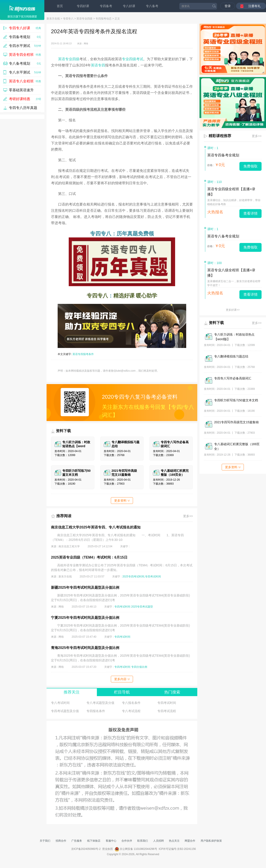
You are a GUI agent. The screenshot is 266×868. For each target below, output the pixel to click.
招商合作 (61, 841)
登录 (228, 6)
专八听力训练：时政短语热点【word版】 (234, 337)
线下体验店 (94, 841)
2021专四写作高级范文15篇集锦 (236, 422)
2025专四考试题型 (142, 607)
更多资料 (122, 501)
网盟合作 (190, 841)
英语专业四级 (84, 19)
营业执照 (108, 849)
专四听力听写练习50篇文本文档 (236, 400)
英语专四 (98, 65)
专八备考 (152, 6)
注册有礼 (254, 6)
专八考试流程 (131, 711)
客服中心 (111, 841)
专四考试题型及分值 (65, 711)
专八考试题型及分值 (100, 703)
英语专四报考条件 (83, 354)
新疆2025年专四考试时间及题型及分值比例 (85, 587)
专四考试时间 (122, 607)
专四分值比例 (139, 667)
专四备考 (106, 6)
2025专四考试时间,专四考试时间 (142, 577)
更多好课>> (233, 310)
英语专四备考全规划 (223, 155)
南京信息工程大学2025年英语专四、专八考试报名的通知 (96, 527)
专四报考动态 (104, 19)
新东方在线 (53, 19)
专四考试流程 (167, 711)
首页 (60, 6)
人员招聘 (158, 841)
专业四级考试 (133, 59)
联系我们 (143, 841)
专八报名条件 (131, 703)
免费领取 (250, 166)
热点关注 (174, 841)
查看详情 (250, 213)
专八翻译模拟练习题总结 (231, 356)
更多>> (188, 516)
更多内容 (122, 679)
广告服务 (77, 841)
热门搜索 (172, 692)
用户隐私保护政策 (211, 841)
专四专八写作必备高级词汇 (233, 378)
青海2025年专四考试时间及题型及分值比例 (85, 648)
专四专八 (68, 19)
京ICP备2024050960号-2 (86, 849)
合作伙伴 (127, 841)
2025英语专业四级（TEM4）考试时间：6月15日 (89, 557)
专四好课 (83, 6)
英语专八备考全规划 (223, 236)
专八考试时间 (60, 703)
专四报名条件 (96, 711)
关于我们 (45, 841)
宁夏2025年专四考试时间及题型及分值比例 (85, 618)
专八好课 (129, 6)
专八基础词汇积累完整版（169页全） (237, 446)
